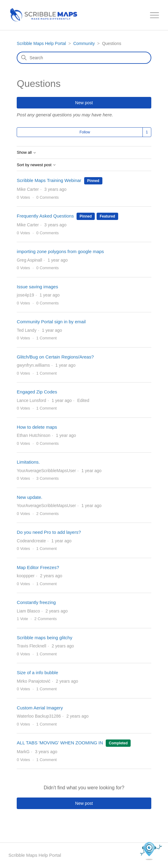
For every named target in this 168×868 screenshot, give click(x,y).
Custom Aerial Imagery (40, 708)
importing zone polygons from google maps (60, 251)
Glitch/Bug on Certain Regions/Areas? (55, 357)
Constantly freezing (36, 602)
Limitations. (28, 462)
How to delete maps (37, 427)
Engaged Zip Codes (37, 392)
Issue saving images (37, 287)
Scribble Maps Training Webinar (49, 180)
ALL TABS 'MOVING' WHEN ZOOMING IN (60, 743)
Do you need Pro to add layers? (49, 532)
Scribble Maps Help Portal (41, 43)
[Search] (84, 58)
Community (84, 43)
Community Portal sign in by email (51, 322)
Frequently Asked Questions (45, 216)
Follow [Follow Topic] (85, 132)
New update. (29, 497)
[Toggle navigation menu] (155, 15)
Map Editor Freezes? (38, 567)
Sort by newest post (36, 165)
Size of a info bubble (37, 672)
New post (84, 103)
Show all (27, 153)
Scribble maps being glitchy (45, 638)
